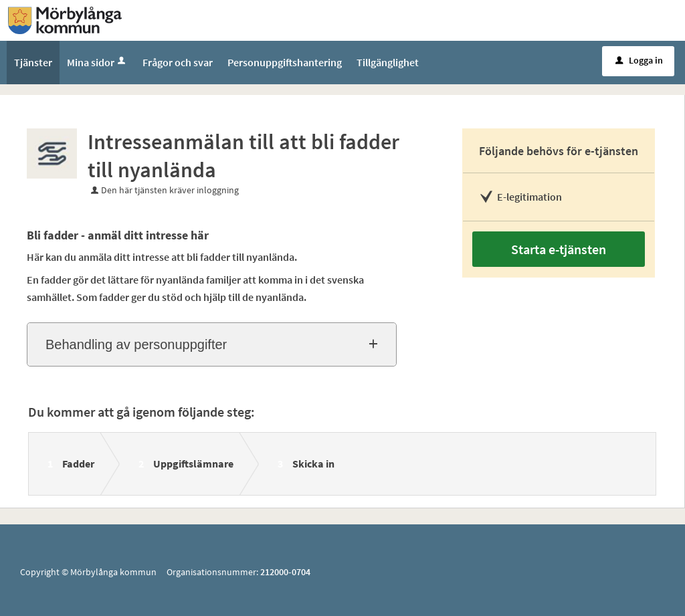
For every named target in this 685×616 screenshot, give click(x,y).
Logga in (639, 60)
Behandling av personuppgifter (136, 344)
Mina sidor (97, 62)
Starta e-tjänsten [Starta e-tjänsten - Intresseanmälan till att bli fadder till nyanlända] (559, 249)
